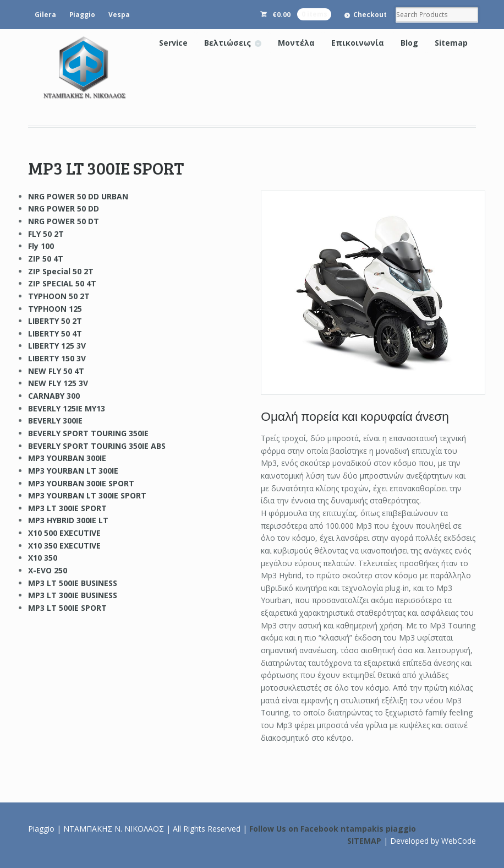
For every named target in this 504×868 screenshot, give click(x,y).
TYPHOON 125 (55, 309)
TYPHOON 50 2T (59, 296)
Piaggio (82, 15)
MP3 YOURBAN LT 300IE (73, 471)
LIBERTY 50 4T (55, 333)
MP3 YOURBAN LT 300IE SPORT (87, 495)
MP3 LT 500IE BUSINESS (73, 583)
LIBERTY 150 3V (57, 358)
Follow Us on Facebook (294, 829)
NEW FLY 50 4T (56, 371)
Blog (409, 43)
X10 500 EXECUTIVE (64, 533)
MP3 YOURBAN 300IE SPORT (81, 483)
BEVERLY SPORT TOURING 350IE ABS (97, 446)
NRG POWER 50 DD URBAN (78, 196)
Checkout (370, 15)
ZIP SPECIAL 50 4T (62, 283)
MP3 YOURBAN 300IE (67, 458)
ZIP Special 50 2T (61, 271)
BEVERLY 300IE (55, 421)
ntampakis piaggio (378, 829)
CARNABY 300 (54, 396)
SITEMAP (364, 841)
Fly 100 (41, 246)
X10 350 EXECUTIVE (64, 546)
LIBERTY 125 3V (57, 346)
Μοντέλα (296, 43)
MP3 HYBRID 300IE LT (68, 520)
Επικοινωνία (358, 43)
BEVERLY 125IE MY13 (67, 408)
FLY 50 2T (46, 234)
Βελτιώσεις (228, 43)
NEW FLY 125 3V (58, 383)
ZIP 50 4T (46, 259)
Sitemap (451, 43)
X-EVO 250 (48, 570)
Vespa (119, 15)
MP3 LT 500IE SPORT (67, 608)
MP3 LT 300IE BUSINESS (73, 595)
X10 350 (43, 558)
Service (173, 43)
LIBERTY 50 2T (55, 321)
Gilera (45, 15)
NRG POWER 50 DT (64, 221)
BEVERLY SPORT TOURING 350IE (88, 433)
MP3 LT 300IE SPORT (67, 508)
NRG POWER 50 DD (64, 208)
